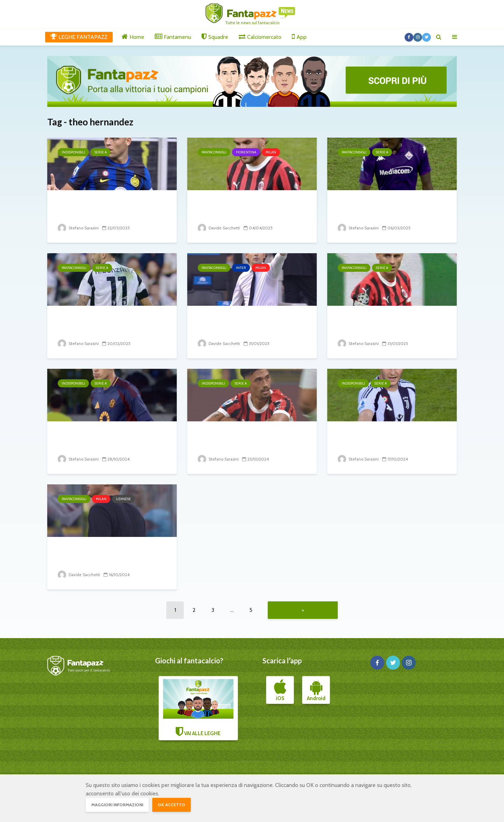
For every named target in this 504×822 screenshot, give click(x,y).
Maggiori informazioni (117, 805)
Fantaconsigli (214, 152)
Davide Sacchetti (219, 228)
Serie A (101, 152)
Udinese (123, 499)
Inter (241, 268)
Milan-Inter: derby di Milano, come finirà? (247, 324)
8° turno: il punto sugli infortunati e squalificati (379, 440)
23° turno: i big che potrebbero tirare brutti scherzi (391, 324)
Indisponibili (73, 152)
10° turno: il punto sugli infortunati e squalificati (99, 440)
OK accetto (171, 805)
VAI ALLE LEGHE (198, 710)
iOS (280, 692)
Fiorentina (246, 152)
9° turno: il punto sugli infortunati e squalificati (239, 440)
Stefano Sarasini (79, 228)
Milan (271, 152)
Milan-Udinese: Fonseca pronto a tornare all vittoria (112, 555)
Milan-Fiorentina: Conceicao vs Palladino (251, 209)
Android (316, 692)
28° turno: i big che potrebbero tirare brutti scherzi (391, 209)
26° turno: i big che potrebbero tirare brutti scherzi (111, 324)
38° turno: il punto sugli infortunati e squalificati (99, 209)
